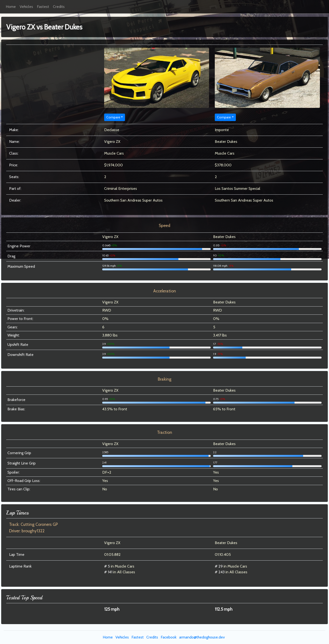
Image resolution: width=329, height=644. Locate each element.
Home (11, 7)
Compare (113, 117)
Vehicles (26, 7)
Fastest (43, 7)
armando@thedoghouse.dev (202, 637)
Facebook (169, 637)
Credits (59, 7)
